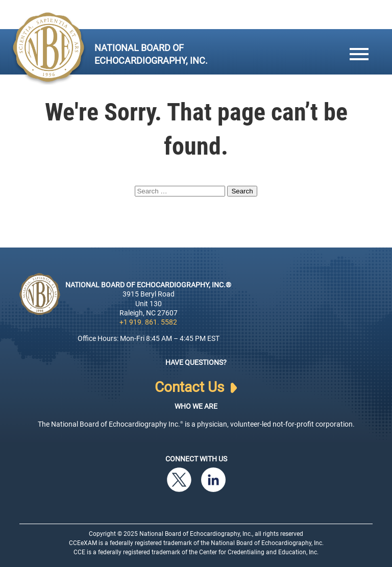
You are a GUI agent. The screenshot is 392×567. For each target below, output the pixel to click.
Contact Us (196, 387)
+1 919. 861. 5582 (148, 322)
